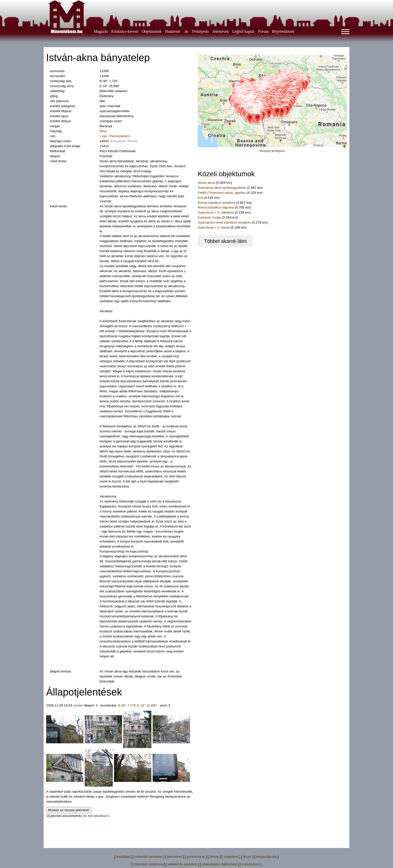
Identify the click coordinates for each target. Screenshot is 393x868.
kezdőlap (123, 857)
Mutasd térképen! (272, 151)
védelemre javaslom (182, 864)
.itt (186, 31)
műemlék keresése (148, 857)
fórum (247, 857)
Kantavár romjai (210, 217)
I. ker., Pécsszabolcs (115, 136)
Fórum (263, 31)
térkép (214, 857)
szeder (78, 705)
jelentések (175, 857)
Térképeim (200, 31)
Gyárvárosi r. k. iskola (214, 227)
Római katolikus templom (217, 203)
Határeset (173, 31)
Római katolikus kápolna (216, 207)
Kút (201, 198)
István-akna (206, 183)
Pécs (103, 131)
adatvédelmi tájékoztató (219, 864)
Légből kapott (243, 31)
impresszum (251, 864)
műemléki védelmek (148, 864)
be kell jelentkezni (96, 816)
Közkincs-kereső (125, 31)
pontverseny (196, 857)
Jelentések (221, 31)
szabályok (231, 857)
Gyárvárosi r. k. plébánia (216, 212)
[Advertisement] (197, 830)
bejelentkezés (266, 857)
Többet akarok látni (225, 241)
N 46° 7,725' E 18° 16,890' (138, 705)
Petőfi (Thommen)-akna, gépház (222, 193)
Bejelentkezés (283, 31)
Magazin (101, 31)
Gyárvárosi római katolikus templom (224, 222)
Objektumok (152, 31)
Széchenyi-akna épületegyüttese (222, 188)
